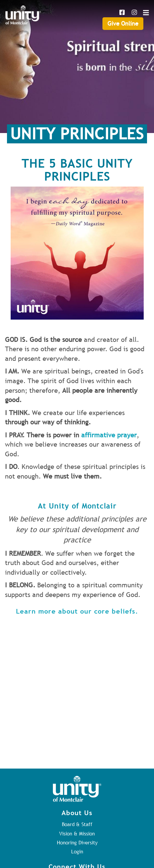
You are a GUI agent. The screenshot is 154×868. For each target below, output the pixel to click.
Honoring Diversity (77, 842)
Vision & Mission (77, 833)
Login (77, 851)
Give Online (123, 23)
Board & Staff (77, 824)
